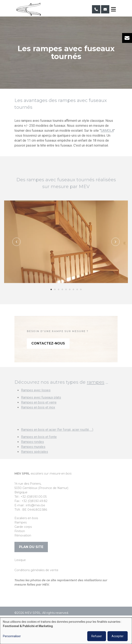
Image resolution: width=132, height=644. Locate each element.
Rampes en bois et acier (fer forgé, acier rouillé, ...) (57, 435)
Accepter (118, 636)
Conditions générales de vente (36, 570)
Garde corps (23, 527)
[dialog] (66, 631)
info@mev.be (35, 505)
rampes (96, 387)
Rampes (21, 522)
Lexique (20, 560)
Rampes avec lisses (36, 396)
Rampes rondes (32, 447)
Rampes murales (33, 452)
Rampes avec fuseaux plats (41, 403)
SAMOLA (107, 131)
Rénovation (23, 535)
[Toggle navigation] (113, 9)
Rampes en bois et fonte (39, 442)
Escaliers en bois (26, 518)
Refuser (97, 636)
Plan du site (31, 547)
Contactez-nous (48, 349)
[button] (16, 247)
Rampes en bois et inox (38, 413)
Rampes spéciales (35, 457)
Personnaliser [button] (12, 636)
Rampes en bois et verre (39, 408)
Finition (20, 531)
